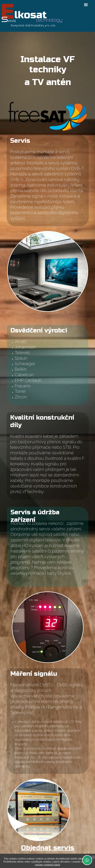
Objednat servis (48, 848)
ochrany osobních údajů (47, 865)
